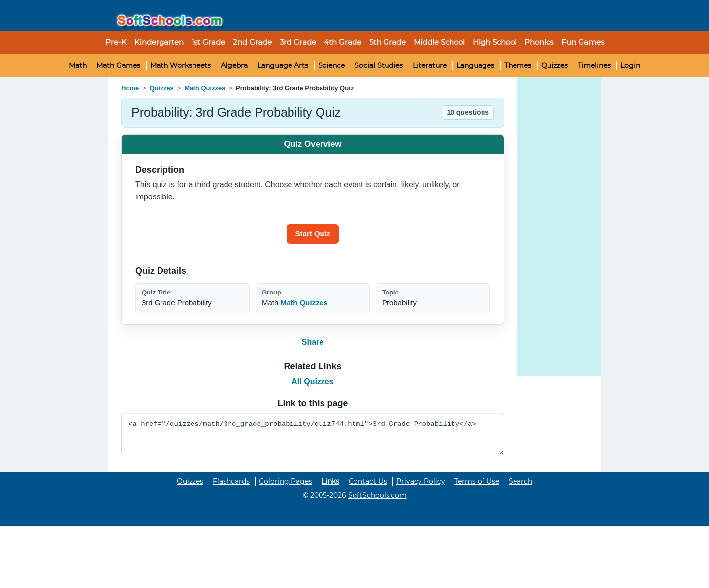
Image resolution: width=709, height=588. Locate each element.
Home (130, 88)
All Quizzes (312, 381)
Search (520, 481)
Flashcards (231, 481)
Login (630, 65)
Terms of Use (477, 481)
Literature (430, 65)
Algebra (234, 65)
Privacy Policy (421, 481)
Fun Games (583, 42)
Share (313, 342)
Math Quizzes (205, 88)
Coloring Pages (286, 481)
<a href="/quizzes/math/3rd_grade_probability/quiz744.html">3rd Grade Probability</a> (313, 434)
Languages (475, 65)
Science (331, 65)
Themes (518, 65)
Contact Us (368, 481)
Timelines (594, 65)
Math (78, 65)
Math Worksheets (180, 65)
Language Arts (283, 65)
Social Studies (379, 65)
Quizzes (554, 65)
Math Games (118, 65)
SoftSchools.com (377, 495)
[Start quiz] (313, 234)
